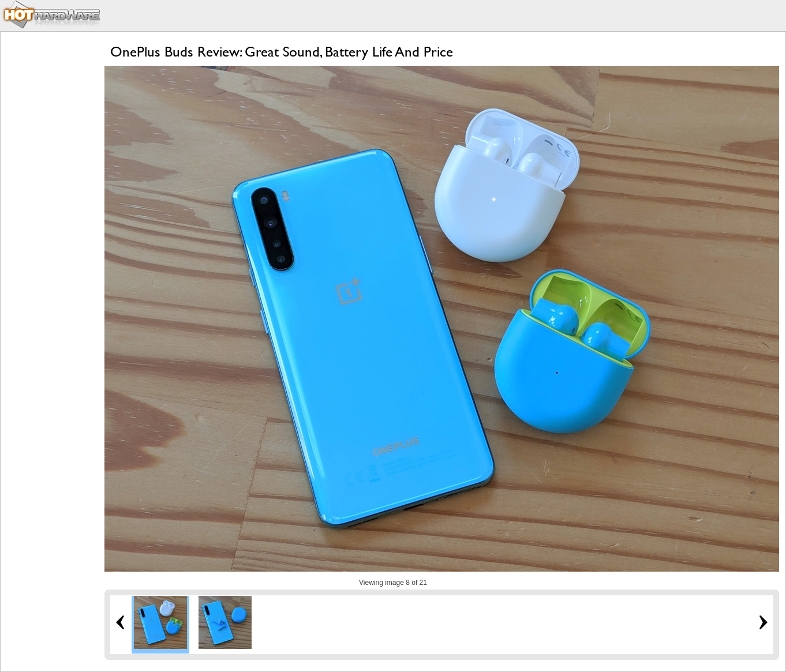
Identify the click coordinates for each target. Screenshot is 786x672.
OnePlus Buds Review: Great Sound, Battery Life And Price (282, 52)
